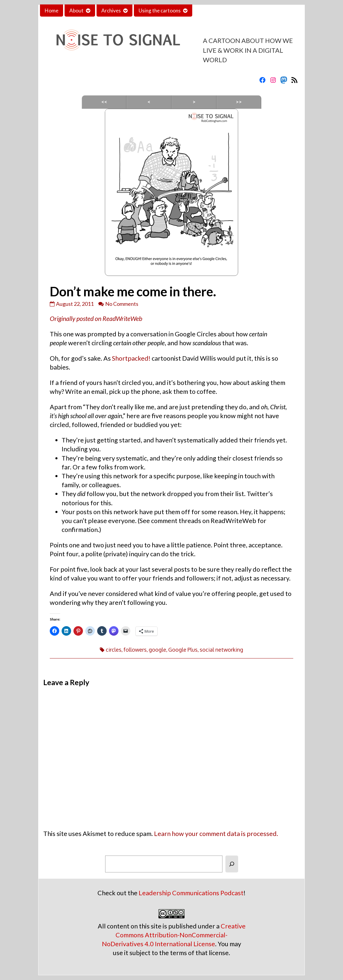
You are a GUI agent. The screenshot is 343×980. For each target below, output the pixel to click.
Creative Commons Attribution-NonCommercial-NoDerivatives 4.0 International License (174, 935)
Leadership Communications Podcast (191, 893)
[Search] (232, 864)
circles (114, 650)
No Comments (122, 304)
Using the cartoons (160, 11)
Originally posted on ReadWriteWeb (96, 319)
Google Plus (183, 650)
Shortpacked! (131, 358)
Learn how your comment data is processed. (216, 834)
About (76, 11)
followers (135, 650)
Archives (111, 11)
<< (104, 102)
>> (239, 102)
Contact (206, 11)
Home (52, 11)
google (157, 650)
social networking (221, 650)
